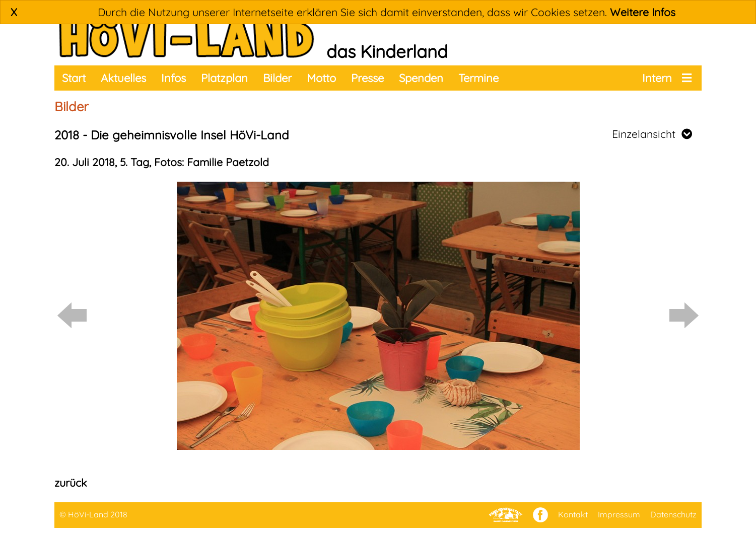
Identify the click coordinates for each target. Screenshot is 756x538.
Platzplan (224, 78)
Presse (367, 78)
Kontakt (573, 514)
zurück (71, 483)
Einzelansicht (652, 134)
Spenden (421, 78)
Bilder (277, 78)
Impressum (619, 514)
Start (74, 78)
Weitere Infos (643, 12)
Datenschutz (673, 514)
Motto (321, 78)
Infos (174, 78)
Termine (478, 78)
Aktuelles (123, 78)
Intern (657, 78)
